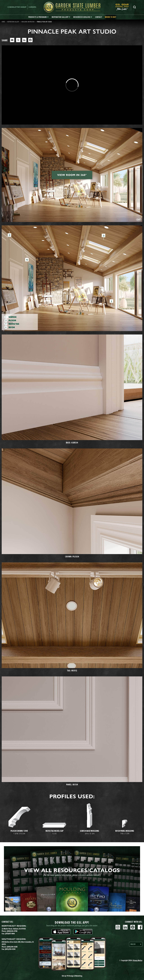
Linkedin (125, 927)
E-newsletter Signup (17, 7)
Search (135, 7)
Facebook (140, 927)
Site (72, 976)
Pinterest (133, 927)
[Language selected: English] (136, 944)
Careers (32, 7)
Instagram (118, 927)
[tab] (38, 17)
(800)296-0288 (12, 947)
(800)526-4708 (12, 931)
